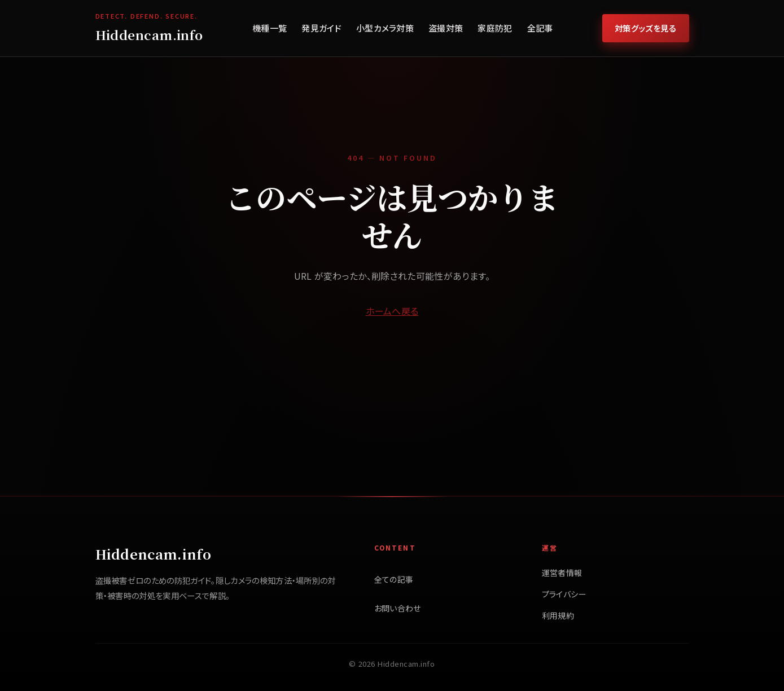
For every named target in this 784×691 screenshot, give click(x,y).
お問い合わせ (398, 608)
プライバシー (564, 594)
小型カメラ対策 (385, 28)
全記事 (540, 28)
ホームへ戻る (392, 311)
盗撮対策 (446, 28)
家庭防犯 (495, 28)
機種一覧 (270, 28)
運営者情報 (562, 573)
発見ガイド (321, 28)
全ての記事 (394, 579)
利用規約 (558, 615)
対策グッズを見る (646, 28)
